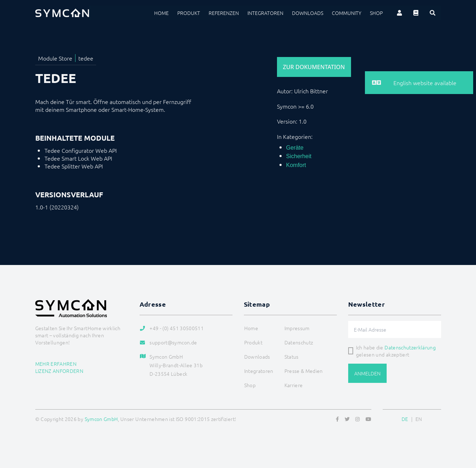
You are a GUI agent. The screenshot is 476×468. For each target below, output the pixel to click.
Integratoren (265, 13)
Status (292, 357)
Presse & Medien (304, 371)
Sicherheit (299, 156)
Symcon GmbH (101, 419)
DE (405, 419)
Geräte (295, 148)
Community (347, 13)
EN (419, 419)
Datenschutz (299, 342)
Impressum (297, 328)
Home (161, 13)
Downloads (308, 13)
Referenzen (224, 13)
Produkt (189, 13)
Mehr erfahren (56, 364)
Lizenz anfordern (59, 371)
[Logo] (62, 13)
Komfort (296, 165)
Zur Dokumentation (314, 67)
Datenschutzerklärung (410, 347)
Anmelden (367, 373)
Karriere (294, 385)
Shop (376, 13)
